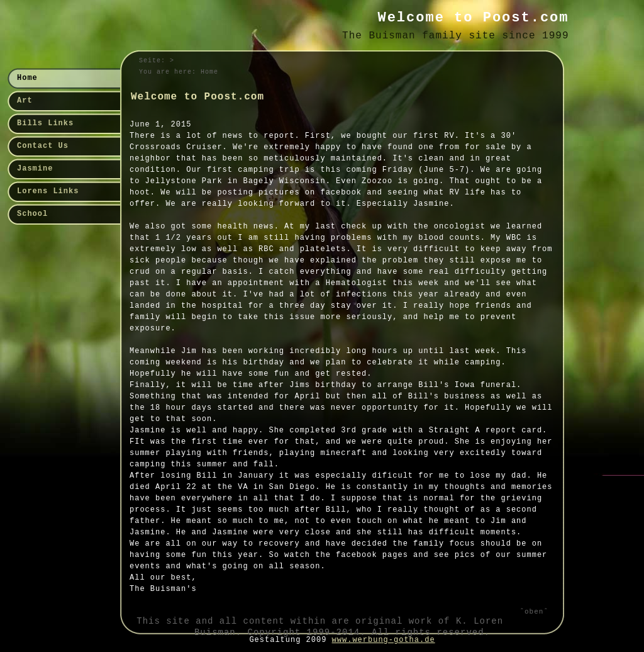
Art (25, 101)
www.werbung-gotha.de (384, 640)
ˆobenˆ (534, 612)
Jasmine (35, 169)
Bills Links (45, 123)
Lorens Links (48, 191)
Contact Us (43, 146)
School (32, 214)
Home (27, 78)
